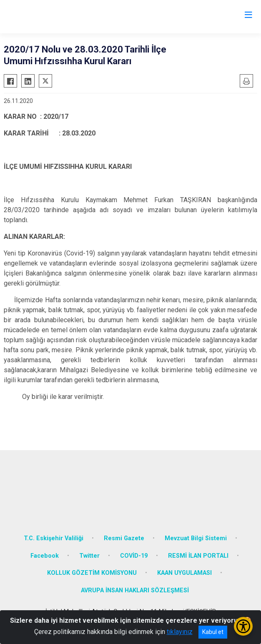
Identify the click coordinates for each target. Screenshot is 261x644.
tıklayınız (180, 632)
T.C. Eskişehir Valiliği (54, 538)
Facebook (45, 556)
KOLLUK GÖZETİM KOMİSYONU (92, 573)
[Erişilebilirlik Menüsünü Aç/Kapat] (243, 626)
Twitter (89, 556)
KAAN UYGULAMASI (184, 573)
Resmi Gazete (124, 538)
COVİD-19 (134, 556)
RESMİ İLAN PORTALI (198, 556)
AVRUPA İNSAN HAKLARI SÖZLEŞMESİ (135, 590)
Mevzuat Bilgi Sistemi (196, 538)
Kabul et (213, 632)
